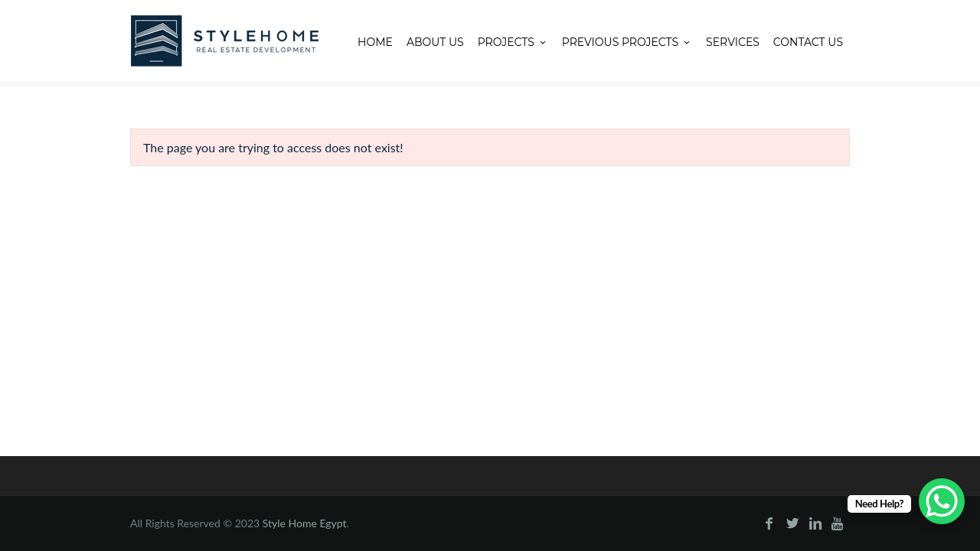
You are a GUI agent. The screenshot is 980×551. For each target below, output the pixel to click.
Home (375, 42)
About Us (435, 42)
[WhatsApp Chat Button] (942, 501)
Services (733, 42)
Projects (513, 42)
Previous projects (627, 42)
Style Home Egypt (305, 523)
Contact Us (808, 42)
